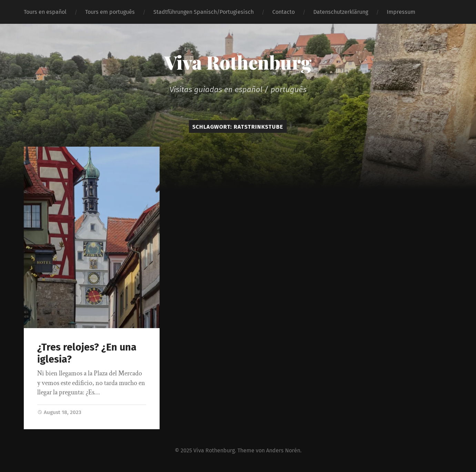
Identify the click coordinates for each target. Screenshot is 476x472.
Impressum (401, 12)
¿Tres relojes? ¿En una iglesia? (87, 353)
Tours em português (110, 12)
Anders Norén (283, 450)
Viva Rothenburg (238, 62)
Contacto (283, 12)
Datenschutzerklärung (341, 12)
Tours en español (45, 12)
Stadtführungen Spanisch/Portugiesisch (204, 12)
